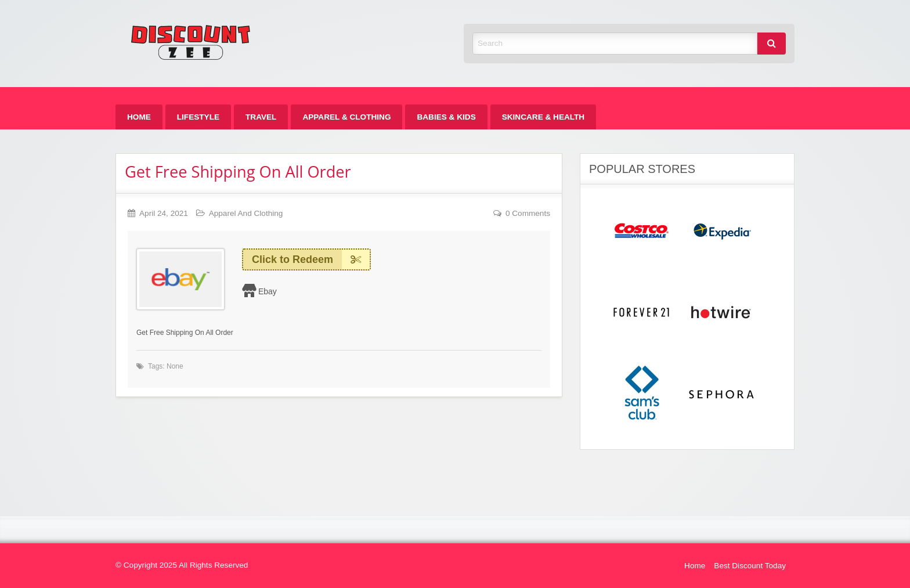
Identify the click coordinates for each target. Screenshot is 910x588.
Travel (261, 117)
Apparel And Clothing (246, 213)
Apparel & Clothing (346, 117)
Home (139, 117)
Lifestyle (198, 117)
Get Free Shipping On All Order (238, 172)
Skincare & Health (543, 117)
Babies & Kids (446, 117)
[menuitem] (139, 117)
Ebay (268, 291)
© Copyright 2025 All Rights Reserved (182, 565)
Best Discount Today (750, 566)
